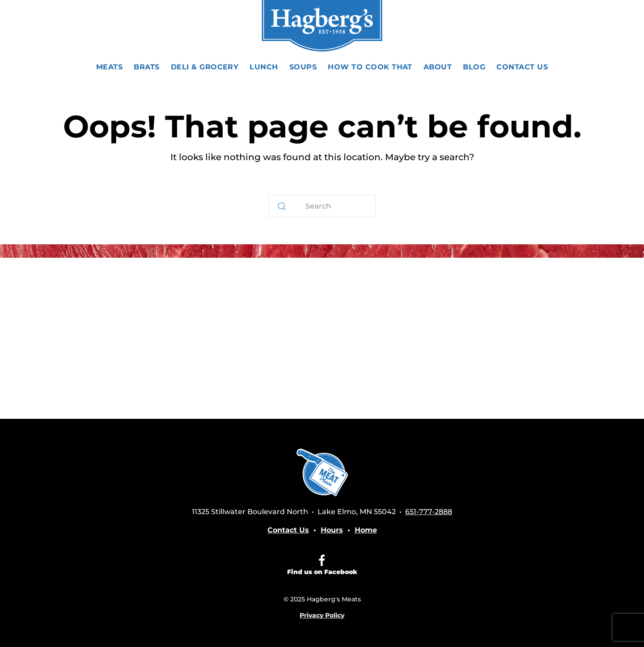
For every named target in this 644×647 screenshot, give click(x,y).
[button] (58, 27)
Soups (303, 67)
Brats (146, 67)
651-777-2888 (555, 26)
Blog (474, 67)
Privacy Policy (322, 615)
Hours (332, 530)
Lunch (264, 67)
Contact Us (522, 67)
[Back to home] (322, 27)
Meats (109, 67)
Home (366, 530)
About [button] (438, 67)
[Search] (322, 206)
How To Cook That (370, 67)
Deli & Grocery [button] (205, 67)
